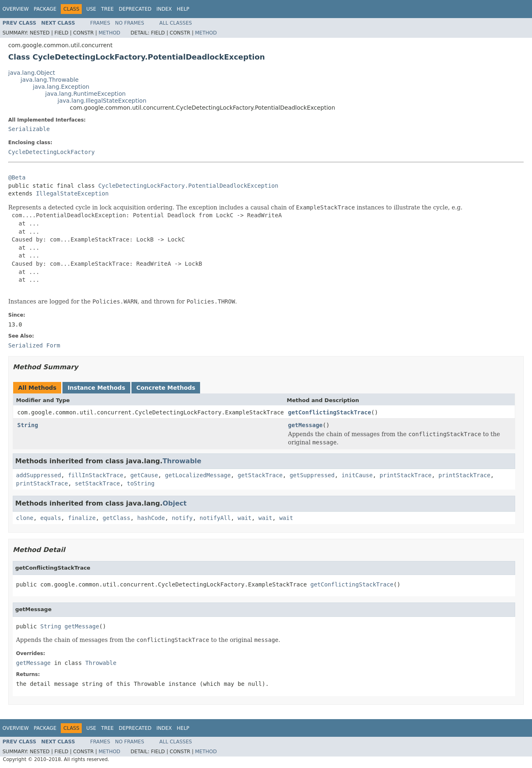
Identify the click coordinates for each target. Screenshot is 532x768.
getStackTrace (260, 475)
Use (91, 9)
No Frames (130, 23)
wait (245, 518)
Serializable (29, 129)
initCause (357, 475)
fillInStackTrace (96, 475)
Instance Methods (96, 388)
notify (182, 518)
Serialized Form (34, 345)
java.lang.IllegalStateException (102, 101)
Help (183, 9)
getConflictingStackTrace (329, 412)
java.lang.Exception (61, 87)
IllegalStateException (72, 193)
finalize (82, 518)
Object (175, 503)
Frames (100, 23)
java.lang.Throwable (50, 80)
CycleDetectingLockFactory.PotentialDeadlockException (188, 186)
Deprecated (135, 9)
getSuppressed (312, 475)
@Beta (17, 177)
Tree (107, 9)
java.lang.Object (32, 73)
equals (51, 518)
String (28, 425)
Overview (16, 9)
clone (25, 518)
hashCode (151, 518)
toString (141, 483)
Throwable (182, 461)
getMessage (305, 425)
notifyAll (215, 518)
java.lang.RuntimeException (85, 94)
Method (109, 33)
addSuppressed (39, 475)
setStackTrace (97, 483)
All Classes (176, 23)
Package (45, 9)
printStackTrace (405, 475)
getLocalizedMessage (198, 475)
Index (164, 9)
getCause (144, 475)
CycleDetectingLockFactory (52, 152)
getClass (116, 518)
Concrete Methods (166, 388)
